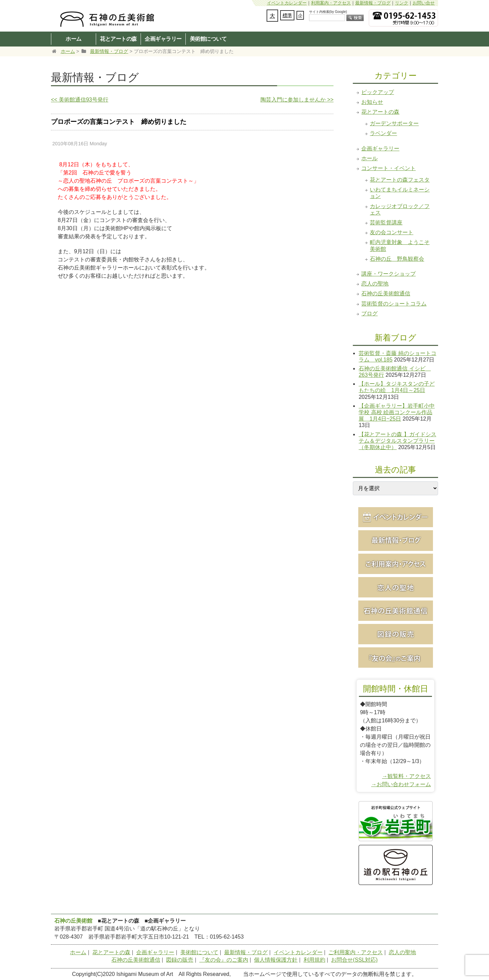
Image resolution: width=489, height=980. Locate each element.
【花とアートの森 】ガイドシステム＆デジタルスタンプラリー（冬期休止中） (397, 441)
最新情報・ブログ (373, 3)
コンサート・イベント (388, 168)
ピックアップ (378, 92)
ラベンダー (383, 133)
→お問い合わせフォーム (401, 784)
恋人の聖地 (375, 284)
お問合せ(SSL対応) (354, 960)
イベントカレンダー (287, 3)
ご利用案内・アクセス (356, 952)
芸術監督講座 (386, 223)
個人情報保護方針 (276, 960)
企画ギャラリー (163, 39)
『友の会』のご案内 (224, 960)
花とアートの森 (118, 39)
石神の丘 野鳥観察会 (397, 259)
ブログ (369, 313)
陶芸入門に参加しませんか (297, 100)
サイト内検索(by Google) (328, 12)
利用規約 (314, 960)
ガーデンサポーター (394, 123)
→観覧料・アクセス (406, 776)
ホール (369, 158)
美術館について (208, 39)
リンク (402, 3)
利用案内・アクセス (331, 3)
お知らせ (372, 102)
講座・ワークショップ (388, 274)
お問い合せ (424, 3)
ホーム (74, 39)
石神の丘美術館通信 (386, 293)
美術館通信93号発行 (80, 100)
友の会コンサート (392, 232)
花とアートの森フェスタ (400, 180)
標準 (287, 15)
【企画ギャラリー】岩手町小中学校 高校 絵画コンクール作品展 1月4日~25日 (397, 412)
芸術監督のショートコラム (394, 304)
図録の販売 (180, 960)
